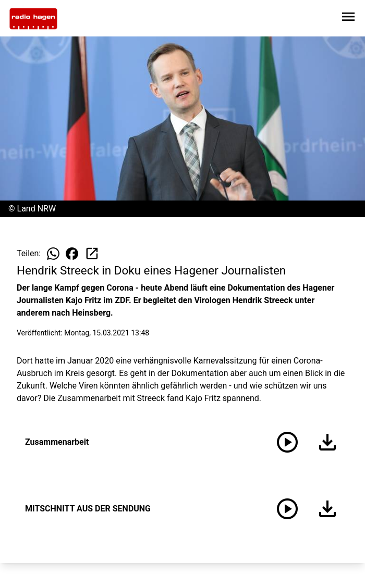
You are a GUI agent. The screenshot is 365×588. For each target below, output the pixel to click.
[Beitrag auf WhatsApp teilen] (53, 254)
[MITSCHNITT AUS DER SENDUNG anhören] (287, 509)
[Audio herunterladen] (325, 442)
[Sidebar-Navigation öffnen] (348, 18)
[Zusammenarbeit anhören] (287, 442)
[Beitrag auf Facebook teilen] (72, 254)
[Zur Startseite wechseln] (33, 19)
